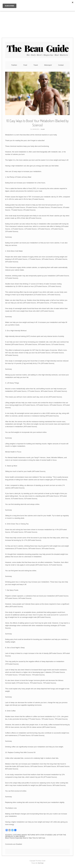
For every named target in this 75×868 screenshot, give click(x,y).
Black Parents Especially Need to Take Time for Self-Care (25, 838)
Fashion (14, 65)
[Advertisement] (37, 17)
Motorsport (48, 65)
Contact (61, 65)
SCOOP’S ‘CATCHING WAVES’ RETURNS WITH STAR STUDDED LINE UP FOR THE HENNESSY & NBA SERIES (36, 836)
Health (43, 129)
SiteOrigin (41, 863)
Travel (36, 65)
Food (25, 65)
